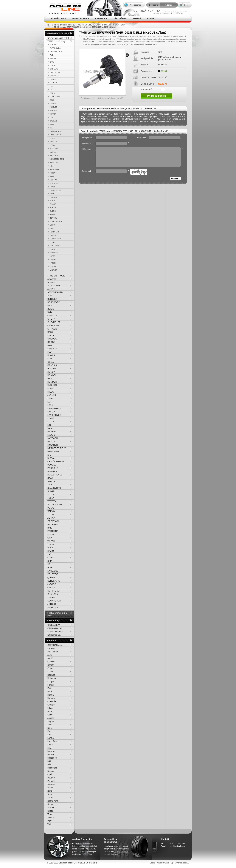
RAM (52, 176)
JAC (49, 554)
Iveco (50, 715)
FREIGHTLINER (56, 97)
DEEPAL (51, 597)
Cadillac (51, 662)
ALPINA (53, 267)
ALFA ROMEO (55, 48)
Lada (50, 735)
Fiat (49, 688)
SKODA (51, 481)
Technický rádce (81, 19)
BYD (50, 312)
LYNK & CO (53, 571)
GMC (52, 100)
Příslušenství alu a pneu (57, 614)
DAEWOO (52, 339)
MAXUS (51, 435)
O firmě (137, 19)
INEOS (53, 256)
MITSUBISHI (55, 169)
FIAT (52, 86)
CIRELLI (51, 558)
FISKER (53, 90)
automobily (118, 852)
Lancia (50, 738)
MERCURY (54, 163)
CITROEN (52, 329)
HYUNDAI (54, 110)
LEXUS (53, 138)
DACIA (51, 335)
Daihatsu (52, 678)
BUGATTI (54, 249)
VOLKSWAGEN (56, 221)
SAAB (52, 194)
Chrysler (51, 705)
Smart (50, 798)
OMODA (51, 587)
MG (49, 425)
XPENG (51, 511)
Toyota (50, 817)
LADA (50, 405)
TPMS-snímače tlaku (58, 33)
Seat (50, 794)
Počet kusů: (147, 89)
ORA (50, 538)
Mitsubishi (52, 768)
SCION (53, 201)
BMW (52, 62)
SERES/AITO (54, 581)
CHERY (51, 319)
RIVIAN (53, 187)
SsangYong (53, 801)
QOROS (51, 578)
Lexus (50, 745)
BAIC (50, 528)
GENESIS (54, 235)
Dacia (50, 672)
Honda (50, 695)
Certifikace (101, 19)
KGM (50, 728)
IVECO (51, 392)
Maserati (51, 751)
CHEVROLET (55, 72)
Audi (50, 655)
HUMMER (54, 107)
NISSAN (53, 173)
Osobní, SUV (54, 625)
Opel (50, 774)
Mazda (51, 754)
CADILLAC (54, 69)
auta (88, 846)
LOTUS (53, 145)
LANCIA (51, 412)
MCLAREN (54, 156)
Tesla (50, 814)
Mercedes (52, 758)
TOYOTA (53, 218)
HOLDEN (52, 369)
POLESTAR (54, 232)
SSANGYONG (54, 488)
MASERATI (54, 149)
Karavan (51, 648)
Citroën (51, 665)
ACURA (53, 45)
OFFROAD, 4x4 (55, 628)
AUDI (52, 55)
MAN (50, 428)
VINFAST (53, 270)
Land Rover (53, 741)
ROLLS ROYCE (56, 190)
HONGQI (52, 375)
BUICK (53, 65)
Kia (49, 731)
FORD (52, 93)
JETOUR (52, 604)
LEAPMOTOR (54, 601)
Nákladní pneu (54, 635)
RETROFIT (53, 524)
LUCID (52, 242)
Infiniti (50, 708)
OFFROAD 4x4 (55, 645)
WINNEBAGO (55, 253)
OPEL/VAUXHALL (56, 461)
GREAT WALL (54, 521)
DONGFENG (54, 591)
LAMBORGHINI (56, 131)
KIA (51, 128)
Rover (50, 788)
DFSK (50, 332)
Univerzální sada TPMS (58, 38)
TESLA (53, 215)
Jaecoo (51, 718)
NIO (49, 455)
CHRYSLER (54, 76)
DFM (50, 561)
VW (49, 824)
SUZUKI (53, 211)
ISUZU (52, 117)
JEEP (52, 124)
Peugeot (51, 778)
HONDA (53, 104)
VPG (52, 228)
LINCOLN (54, 142)
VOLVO (53, 225)
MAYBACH (53, 438)
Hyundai (51, 698)
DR (49, 564)
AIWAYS (51, 282)
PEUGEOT (53, 465)
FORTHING (53, 531)
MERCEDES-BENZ (57, 159)
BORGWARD (54, 302)
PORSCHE (54, 183)
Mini (49, 764)
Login (152, 863)
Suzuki (51, 808)
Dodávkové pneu (55, 632)
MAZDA (53, 152)
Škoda (50, 811)
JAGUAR (53, 121)
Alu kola (51, 640)
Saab (50, 791)
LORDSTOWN (55, 239)
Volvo (50, 821)
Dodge (50, 682)
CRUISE (53, 260)
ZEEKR (51, 544)
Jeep (50, 725)
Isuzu (50, 711)
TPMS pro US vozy (56, 41)
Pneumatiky (53, 620)
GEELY (51, 362)
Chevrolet (52, 701)
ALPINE (51, 289)
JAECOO (52, 584)
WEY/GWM (53, 607)
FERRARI (54, 83)
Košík (186, 5)
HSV (50, 379)
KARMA (53, 263)
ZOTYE (51, 514)
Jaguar (51, 721)
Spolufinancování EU (180, 863)
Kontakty (152, 19)
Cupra (50, 668)
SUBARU (53, 208)
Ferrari (50, 685)
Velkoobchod (136, 5)
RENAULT (52, 471)
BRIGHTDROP (55, 246)
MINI (52, 166)
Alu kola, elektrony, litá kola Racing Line (63, 8)
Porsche (51, 781)
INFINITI (53, 114)
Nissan (51, 771)
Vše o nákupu (120, 19)
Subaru (51, 804)
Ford (50, 691)
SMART (53, 204)
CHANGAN (53, 594)
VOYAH (51, 541)
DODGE (53, 79)
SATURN (53, 197)
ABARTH (52, 279)
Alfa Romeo (53, 652)
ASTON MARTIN (56, 52)
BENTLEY (54, 58)
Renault (51, 784)
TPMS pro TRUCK (56, 276)
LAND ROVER (55, 135)
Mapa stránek (163, 863)
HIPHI (50, 568)
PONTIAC (54, 180)
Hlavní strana (58, 19)
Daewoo (51, 675)
